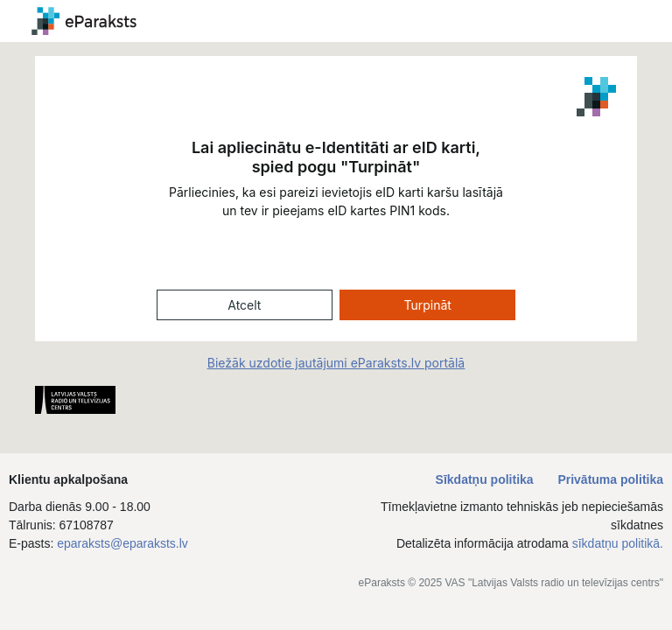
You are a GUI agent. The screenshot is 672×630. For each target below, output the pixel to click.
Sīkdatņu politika (486, 479)
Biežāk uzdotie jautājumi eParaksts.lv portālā (336, 363)
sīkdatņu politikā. (618, 543)
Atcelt (244, 305)
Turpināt (427, 305)
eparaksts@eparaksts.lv (122, 543)
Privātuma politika (610, 479)
